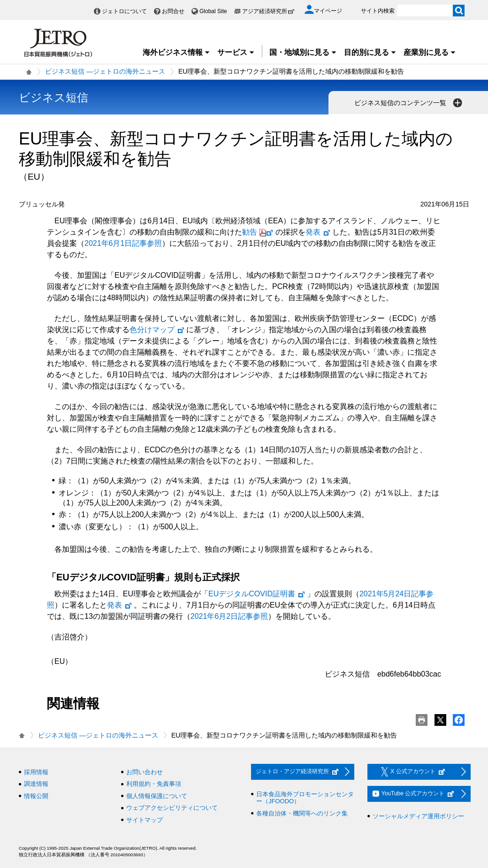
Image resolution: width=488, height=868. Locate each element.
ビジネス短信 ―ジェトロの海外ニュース (105, 71)
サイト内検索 (378, 11)
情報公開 (36, 796)
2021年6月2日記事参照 (229, 616)
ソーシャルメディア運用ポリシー (418, 816)
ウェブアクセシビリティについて (172, 808)
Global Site (213, 11)
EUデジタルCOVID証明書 (257, 594)
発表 (318, 232)
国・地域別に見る (303, 52)
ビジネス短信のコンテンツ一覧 (409, 103)
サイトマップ (145, 820)
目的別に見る (370, 52)
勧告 (259, 232)
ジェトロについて (124, 11)
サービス (236, 52)
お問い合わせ (145, 772)
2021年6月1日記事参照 (123, 243)
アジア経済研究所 (268, 11)
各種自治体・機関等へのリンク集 (302, 813)
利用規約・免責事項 (154, 784)
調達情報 (36, 784)
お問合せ (173, 11)
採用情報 (36, 772)
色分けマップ (157, 330)
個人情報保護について (157, 796)
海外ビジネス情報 (176, 52)
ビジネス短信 (53, 97)
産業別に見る (430, 52)
